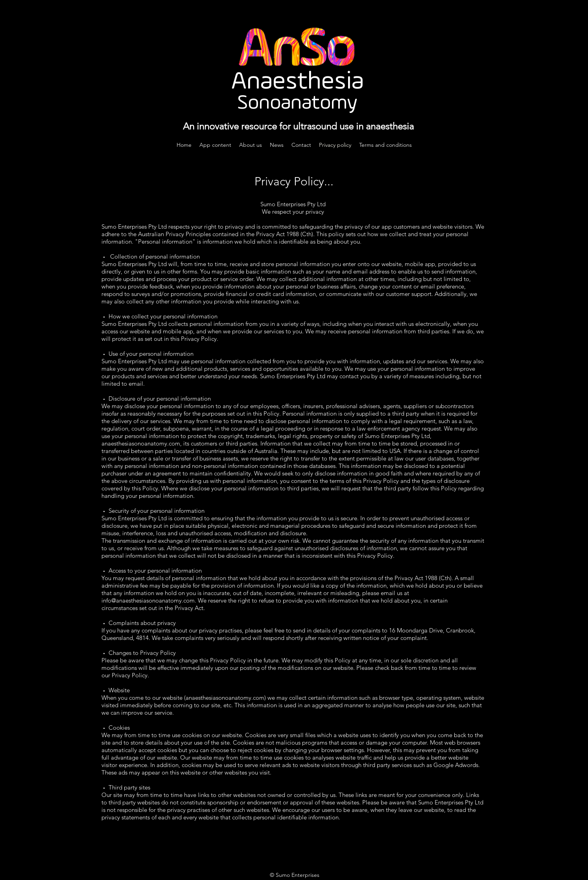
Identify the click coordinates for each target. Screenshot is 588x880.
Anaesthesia (298, 82)
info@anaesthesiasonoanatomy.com (148, 600)
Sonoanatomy (297, 104)
